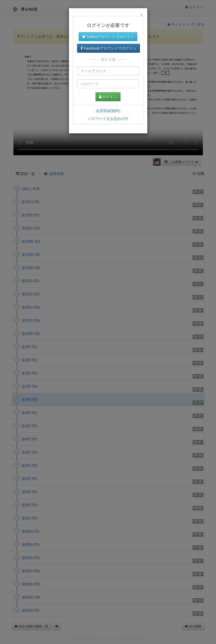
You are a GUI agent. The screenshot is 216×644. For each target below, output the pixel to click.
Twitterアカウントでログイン (108, 37)
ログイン (108, 97)
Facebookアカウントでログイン (109, 48)
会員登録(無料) (108, 111)
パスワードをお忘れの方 (108, 119)
